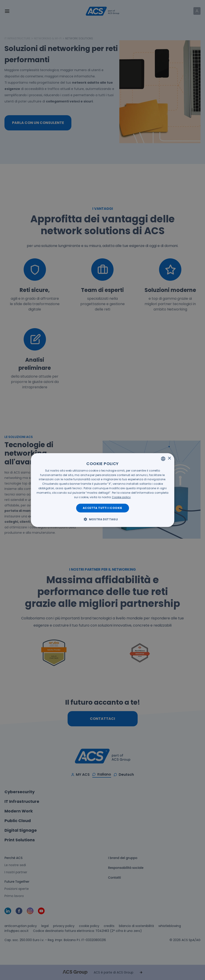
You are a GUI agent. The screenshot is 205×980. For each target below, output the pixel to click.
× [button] (169, 458)
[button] (102, 519)
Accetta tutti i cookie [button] (102, 508)
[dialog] (102, 490)
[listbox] (163, 459)
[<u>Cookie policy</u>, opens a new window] (121, 497)
